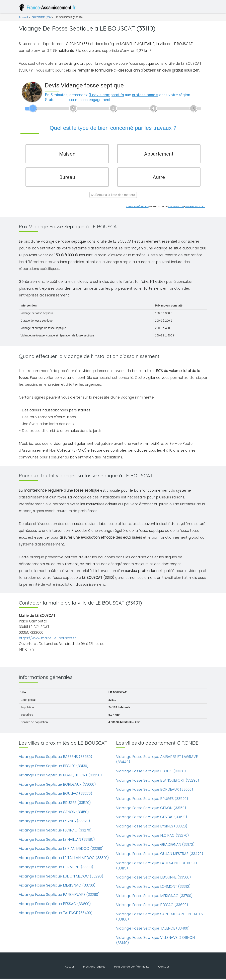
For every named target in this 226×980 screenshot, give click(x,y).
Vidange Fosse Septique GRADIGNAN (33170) (155, 846)
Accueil (23, 17)
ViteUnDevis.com (176, 208)
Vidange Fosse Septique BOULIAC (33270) (56, 795)
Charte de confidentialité (137, 208)
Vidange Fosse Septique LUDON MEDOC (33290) (61, 878)
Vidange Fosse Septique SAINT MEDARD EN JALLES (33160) (160, 918)
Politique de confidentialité (132, 968)
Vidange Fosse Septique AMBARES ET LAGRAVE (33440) (157, 761)
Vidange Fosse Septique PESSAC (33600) (55, 905)
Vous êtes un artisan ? (195, 208)
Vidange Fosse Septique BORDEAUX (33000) (57, 786)
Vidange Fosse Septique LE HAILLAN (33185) (57, 841)
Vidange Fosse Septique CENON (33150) (54, 813)
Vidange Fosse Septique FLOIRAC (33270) (55, 832)
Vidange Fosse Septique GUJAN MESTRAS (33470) (160, 855)
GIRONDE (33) (41, 17)
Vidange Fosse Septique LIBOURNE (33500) (154, 879)
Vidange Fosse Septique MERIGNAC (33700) (57, 887)
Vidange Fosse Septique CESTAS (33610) (152, 819)
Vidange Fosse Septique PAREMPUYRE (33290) (59, 896)
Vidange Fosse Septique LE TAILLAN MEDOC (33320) (64, 859)
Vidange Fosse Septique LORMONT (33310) (56, 868)
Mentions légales (94, 968)
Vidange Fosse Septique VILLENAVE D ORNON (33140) (155, 942)
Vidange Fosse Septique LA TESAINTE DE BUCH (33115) (156, 867)
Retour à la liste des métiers (113, 196)
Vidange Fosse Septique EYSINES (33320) (54, 823)
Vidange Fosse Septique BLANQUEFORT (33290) (60, 777)
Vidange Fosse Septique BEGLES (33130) (54, 767)
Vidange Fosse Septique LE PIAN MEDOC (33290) (61, 850)
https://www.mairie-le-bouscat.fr (47, 640)
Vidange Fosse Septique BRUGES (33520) (55, 804)
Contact (164, 968)
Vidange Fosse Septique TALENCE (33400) (56, 914)
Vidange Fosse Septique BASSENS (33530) (56, 758)
